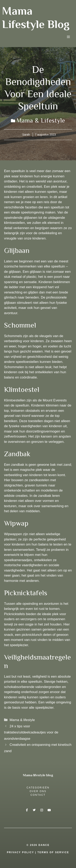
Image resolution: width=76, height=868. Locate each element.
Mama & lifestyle (41, 121)
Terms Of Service (53, 852)
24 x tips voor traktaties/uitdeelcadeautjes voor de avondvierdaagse (31, 732)
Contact (38, 795)
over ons (38, 791)
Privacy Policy (20, 852)
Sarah (26, 135)
